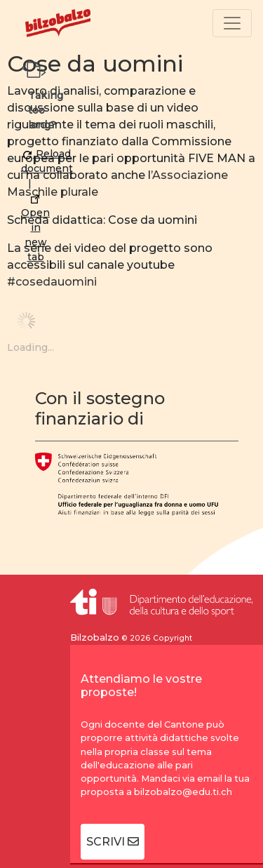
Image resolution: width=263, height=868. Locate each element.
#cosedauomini (52, 282)
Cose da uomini (95, 64)
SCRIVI (113, 842)
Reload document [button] (47, 161)
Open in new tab (35, 229)
